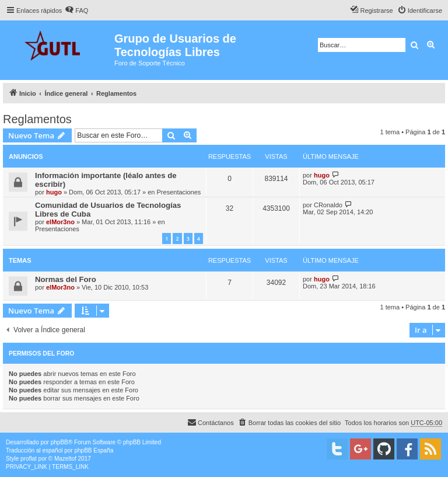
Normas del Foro (66, 279)
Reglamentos (37, 119)
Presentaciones (179, 192)
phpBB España (94, 450)
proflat (29, 459)
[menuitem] (76, 11)
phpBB (60, 442)
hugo (54, 192)
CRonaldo (328, 205)
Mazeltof (65, 459)
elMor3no (60, 222)
